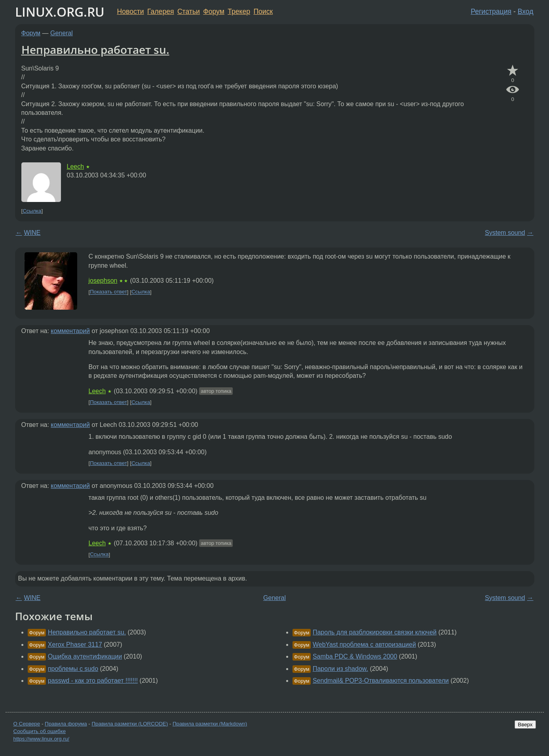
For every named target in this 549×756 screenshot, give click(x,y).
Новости (131, 11)
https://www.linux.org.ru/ (41, 739)
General (62, 33)
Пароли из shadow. (340, 669)
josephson (103, 281)
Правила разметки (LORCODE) (130, 724)
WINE (32, 233)
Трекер (239, 11)
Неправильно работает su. (95, 50)
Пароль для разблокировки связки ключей (375, 632)
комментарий (70, 331)
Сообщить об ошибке (40, 731)
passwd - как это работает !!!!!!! (93, 681)
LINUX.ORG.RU (60, 12)
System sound (505, 233)
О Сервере (27, 724)
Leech (76, 167)
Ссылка (32, 211)
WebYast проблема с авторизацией (364, 645)
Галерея (161, 11)
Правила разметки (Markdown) (210, 724)
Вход (526, 11)
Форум (214, 11)
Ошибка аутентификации (85, 656)
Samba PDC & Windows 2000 (355, 656)
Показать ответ (108, 292)
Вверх (525, 725)
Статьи (189, 11)
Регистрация (491, 11)
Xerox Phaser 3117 (75, 645)
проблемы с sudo (73, 669)
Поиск (263, 11)
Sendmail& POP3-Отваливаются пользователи (381, 681)
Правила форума (66, 724)
